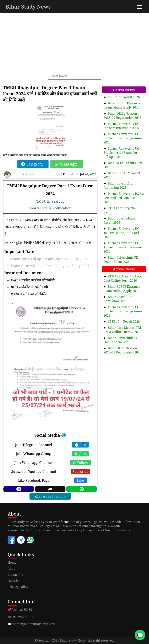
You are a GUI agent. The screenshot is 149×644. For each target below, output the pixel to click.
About (12, 569)
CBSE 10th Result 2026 (124, 97)
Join (80, 445)
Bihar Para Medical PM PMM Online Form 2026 (122, 330)
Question (14, 581)
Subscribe (80, 471)
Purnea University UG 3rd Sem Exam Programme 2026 (123, 138)
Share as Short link (50, 496)
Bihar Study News (28, 7)
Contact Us (15, 575)
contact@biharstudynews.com (33, 624)
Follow (80, 463)
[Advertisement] (74, 42)
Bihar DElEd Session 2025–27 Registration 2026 (122, 116)
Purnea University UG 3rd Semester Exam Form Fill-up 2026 (122, 153)
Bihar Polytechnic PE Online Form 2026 (121, 260)
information (67, 522)
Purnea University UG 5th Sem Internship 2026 (121, 126)
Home (12, 562)
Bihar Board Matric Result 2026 (120, 220)
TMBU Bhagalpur (50, 201)
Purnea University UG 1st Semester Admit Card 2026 (121, 233)
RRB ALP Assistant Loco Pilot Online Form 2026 (123, 278)
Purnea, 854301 (23, 610)
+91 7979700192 (23, 617)
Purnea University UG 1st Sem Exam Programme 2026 (123, 247)
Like (81, 480)
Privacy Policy (18, 587)
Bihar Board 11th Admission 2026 (118, 185)
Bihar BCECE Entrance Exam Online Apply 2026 (122, 105)
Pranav (28, 174)
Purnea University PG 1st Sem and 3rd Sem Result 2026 (124, 198)
